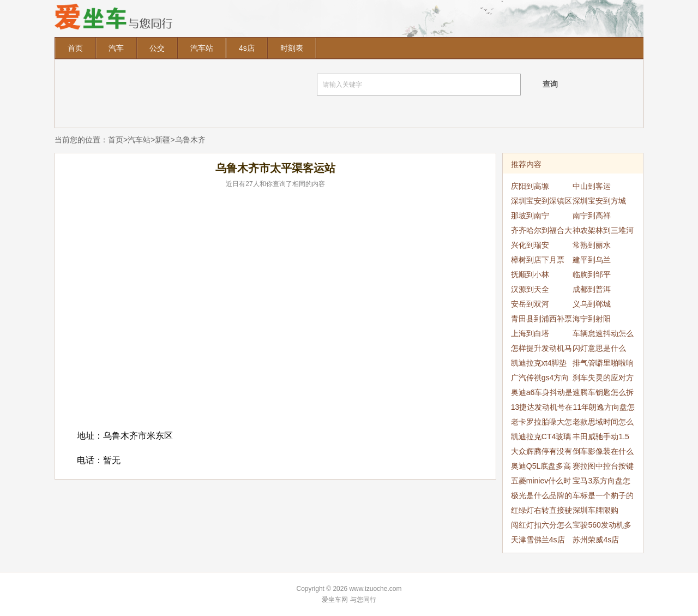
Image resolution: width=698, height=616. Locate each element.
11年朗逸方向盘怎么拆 (604, 409)
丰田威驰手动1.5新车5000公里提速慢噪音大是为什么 (603, 438)
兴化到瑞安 (530, 245)
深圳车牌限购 (595, 510)
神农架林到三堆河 (603, 230)
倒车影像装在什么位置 (603, 453)
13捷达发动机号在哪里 (542, 409)
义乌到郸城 (592, 304)
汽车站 (202, 48)
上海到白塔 (530, 333)
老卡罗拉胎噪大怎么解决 (541, 423)
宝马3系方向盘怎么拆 (601, 482)
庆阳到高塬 (530, 186)
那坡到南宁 (530, 216)
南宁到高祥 (592, 216)
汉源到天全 (530, 289)
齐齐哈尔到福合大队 (541, 232)
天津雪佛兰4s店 (538, 540)
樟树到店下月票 (538, 260)
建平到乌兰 (592, 260)
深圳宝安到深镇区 (541, 201)
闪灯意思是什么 (599, 348)
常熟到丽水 (592, 245)
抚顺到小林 (530, 274)
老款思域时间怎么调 (603, 423)
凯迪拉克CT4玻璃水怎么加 (541, 438)
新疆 (163, 140)
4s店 (247, 48)
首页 (75, 48)
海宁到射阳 (592, 319)
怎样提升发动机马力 (541, 350)
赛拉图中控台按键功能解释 (603, 468)
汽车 (116, 48)
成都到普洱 (592, 289)
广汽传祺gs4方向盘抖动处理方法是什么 (541, 379)
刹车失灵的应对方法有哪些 (603, 379)
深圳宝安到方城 (599, 201)
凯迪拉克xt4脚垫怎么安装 (539, 364)
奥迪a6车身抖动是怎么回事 (542, 394)
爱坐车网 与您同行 (349, 600)
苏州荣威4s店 (596, 540)
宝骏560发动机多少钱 (602, 527)
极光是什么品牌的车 (541, 497)
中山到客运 (592, 186)
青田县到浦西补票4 (541, 320)
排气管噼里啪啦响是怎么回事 (603, 364)
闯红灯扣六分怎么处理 (541, 527)
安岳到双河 (530, 304)
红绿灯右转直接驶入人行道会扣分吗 (541, 512)
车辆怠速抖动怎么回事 (603, 335)
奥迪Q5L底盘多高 (541, 466)
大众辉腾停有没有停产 (541, 453)
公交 (157, 48)
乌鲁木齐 (190, 140)
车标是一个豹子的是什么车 (603, 497)
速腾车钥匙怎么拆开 (603, 394)
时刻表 (292, 48)
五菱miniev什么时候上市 (541, 482)
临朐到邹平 (592, 274)
